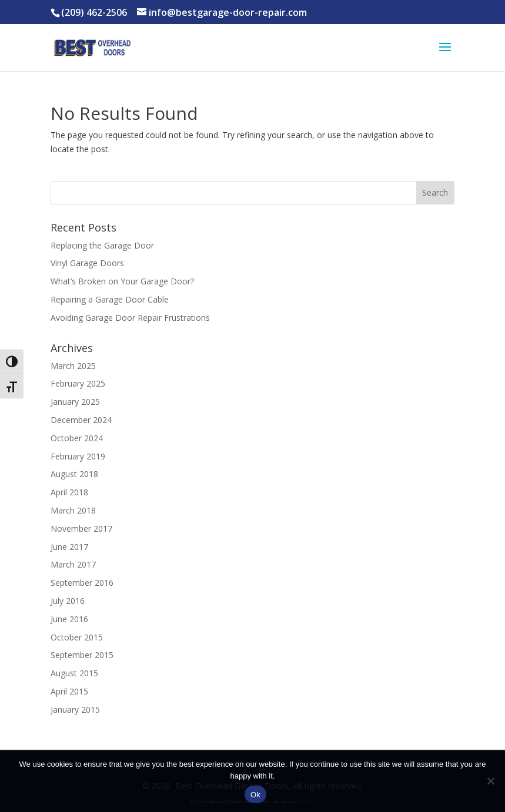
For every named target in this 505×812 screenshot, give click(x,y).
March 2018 (73, 510)
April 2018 (69, 492)
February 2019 (78, 456)
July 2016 (68, 601)
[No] (490, 781)
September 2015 (82, 655)
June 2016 (69, 619)
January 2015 (75, 709)
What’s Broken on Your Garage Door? (122, 281)
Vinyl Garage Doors (87, 263)
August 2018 (74, 474)
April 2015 (69, 691)
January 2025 (75, 402)
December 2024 (81, 420)
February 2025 (78, 383)
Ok (255, 795)
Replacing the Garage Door (102, 245)
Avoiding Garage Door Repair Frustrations (130, 318)
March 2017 (73, 564)
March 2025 (73, 366)
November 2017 (81, 529)
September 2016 (82, 583)
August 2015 (74, 673)
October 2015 (77, 637)
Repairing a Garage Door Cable (110, 299)
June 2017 (69, 547)
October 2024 (77, 438)
